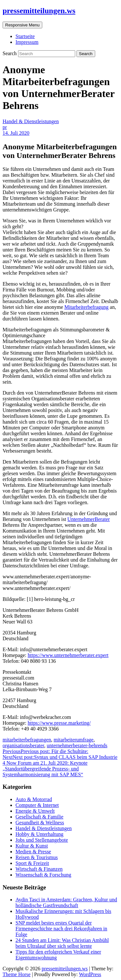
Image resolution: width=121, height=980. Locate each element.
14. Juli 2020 (16, 133)
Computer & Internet (37, 805)
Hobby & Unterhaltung (39, 834)
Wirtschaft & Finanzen (39, 869)
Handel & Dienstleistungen (31, 121)
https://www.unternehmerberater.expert (68, 655)
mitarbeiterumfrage (74, 740)
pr (5, 127)
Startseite (25, 36)
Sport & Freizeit (32, 863)
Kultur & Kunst (32, 846)
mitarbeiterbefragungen (27, 740)
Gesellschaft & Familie (39, 817)
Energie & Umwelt (35, 811)
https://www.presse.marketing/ (59, 723)
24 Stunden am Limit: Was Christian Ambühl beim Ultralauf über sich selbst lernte (62, 943)
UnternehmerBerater (89, 519)
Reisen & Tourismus (37, 857)
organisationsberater (23, 745)
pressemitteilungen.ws (39, 11)
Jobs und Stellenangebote (42, 840)
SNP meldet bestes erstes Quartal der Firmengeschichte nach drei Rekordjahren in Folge (61, 929)
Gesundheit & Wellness (40, 823)
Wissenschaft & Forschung (43, 875)
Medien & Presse (33, 852)
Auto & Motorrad (34, 799)
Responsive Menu (22, 25)
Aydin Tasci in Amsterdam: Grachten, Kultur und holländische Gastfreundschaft (66, 902)
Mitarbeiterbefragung (86, 307)
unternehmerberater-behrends (77, 745)
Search (10, 53)
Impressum (27, 42)
